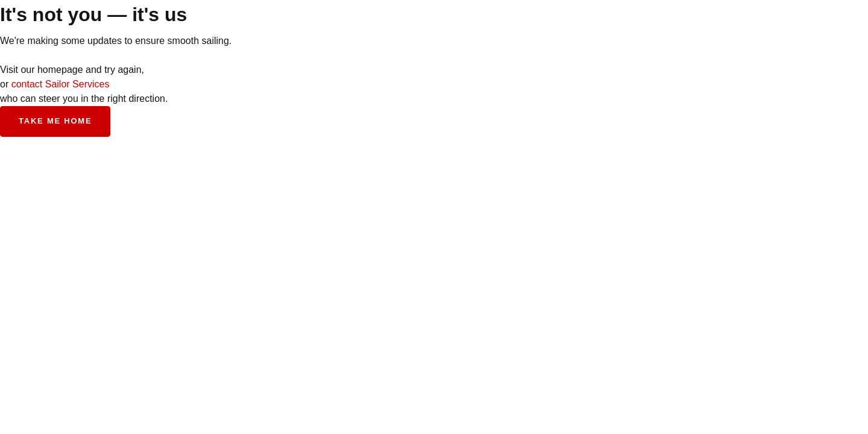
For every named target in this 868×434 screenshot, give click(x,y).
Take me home (55, 121)
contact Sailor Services (61, 84)
